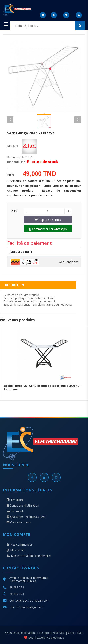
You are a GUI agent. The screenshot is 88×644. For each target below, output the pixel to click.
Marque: (13, 146)
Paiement (15, 511)
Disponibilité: (17, 162)
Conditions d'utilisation (23, 505)
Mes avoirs (16, 550)
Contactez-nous (19, 522)
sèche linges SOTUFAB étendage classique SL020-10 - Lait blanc (43, 387)
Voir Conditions (69, 262)
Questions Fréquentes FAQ (26, 517)
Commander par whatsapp (48, 229)
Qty (14, 211)
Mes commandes (20, 545)
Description (15, 285)
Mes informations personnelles (29, 556)
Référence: (14, 157)
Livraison (15, 500)
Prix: (11, 175)
